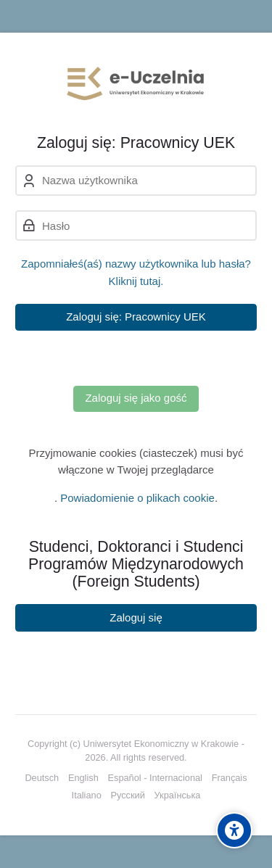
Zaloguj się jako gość (136, 398)
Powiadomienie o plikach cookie (137, 498)
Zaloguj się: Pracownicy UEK (136, 317)
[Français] (230, 778)
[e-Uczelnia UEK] (136, 83)
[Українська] (178, 795)
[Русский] (127, 795)
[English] (83, 778)
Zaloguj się (136, 617)
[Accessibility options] (234, 830)
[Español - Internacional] (155, 778)
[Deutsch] (42, 778)
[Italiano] (87, 795)
